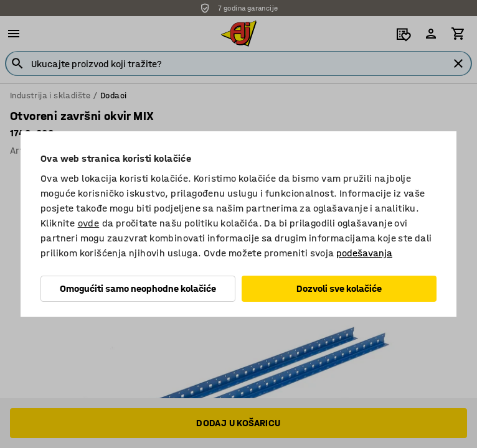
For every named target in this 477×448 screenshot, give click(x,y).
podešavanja (364, 253)
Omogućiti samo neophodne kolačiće (138, 288)
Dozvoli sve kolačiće (339, 288)
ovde (89, 223)
